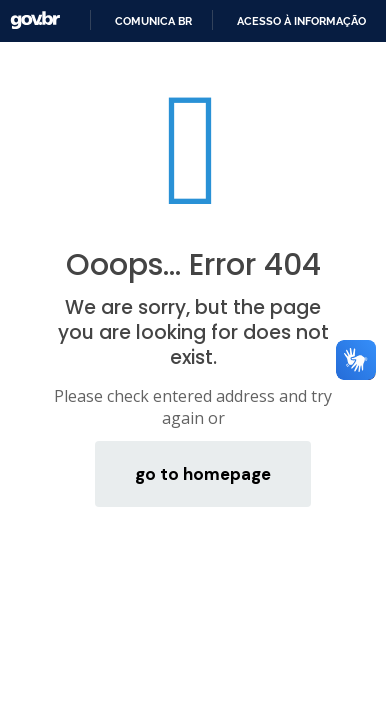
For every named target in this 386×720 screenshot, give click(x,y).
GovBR (35, 20)
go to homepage (203, 474)
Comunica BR (153, 21)
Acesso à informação (301, 21)
